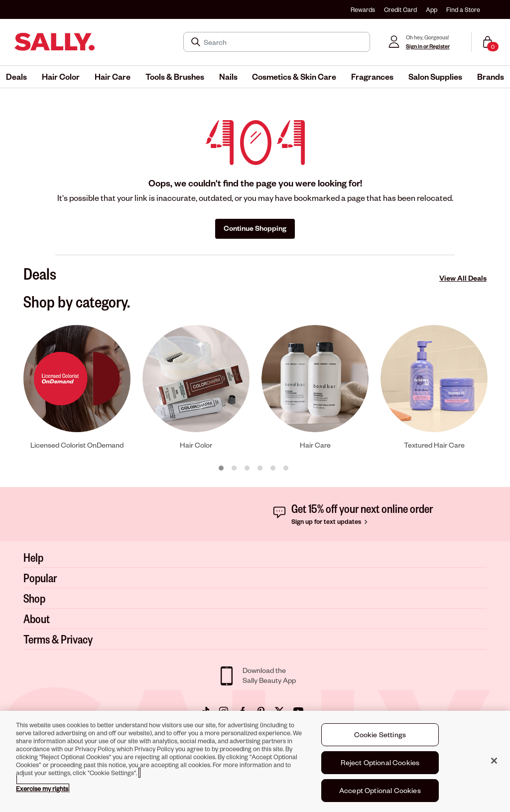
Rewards (363, 9)
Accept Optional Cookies (380, 791)
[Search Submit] (197, 42)
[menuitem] (16, 77)
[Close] (494, 761)
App (432, 9)
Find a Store (463, 9)
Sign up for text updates (330, 521)
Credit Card (400, 9)
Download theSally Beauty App (269, 675)
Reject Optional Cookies (380, 763)
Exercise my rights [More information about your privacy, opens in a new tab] (42, 789)
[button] (16, 77)
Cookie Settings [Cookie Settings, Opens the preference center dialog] (380, 735)
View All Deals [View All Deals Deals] (463, 278)
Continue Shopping (255, 228)
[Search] (284, 42)
